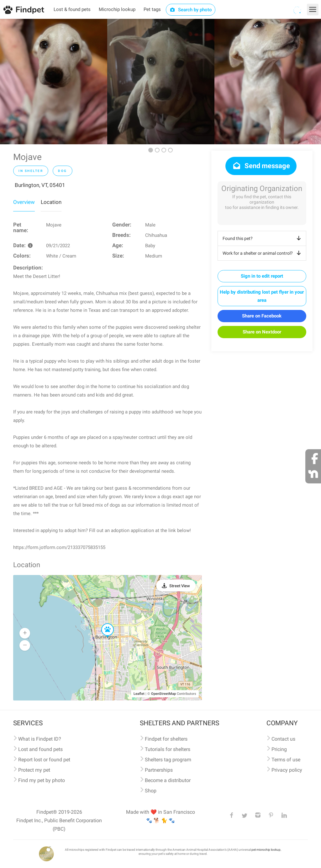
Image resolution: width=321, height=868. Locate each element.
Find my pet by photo (42, 780)
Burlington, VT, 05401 (40, 185)
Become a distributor (168, 780)
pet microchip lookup (266, 850)
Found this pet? (263, 238)
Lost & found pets (72, 9)
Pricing (279, 749)
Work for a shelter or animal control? (263, 253)
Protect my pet (34, 770)
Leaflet (139, 694)
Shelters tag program (168, 760)
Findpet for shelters (166, 739)
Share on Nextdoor (262, 332)
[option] (54, 82)
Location (51, 202)
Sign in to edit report (262, 276)
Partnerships (159, 770)
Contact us (283, 739)
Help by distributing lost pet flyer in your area (262, 296)
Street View (180, 586)
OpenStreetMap (163, 694)
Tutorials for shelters (168, 749)
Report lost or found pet (44, 760)
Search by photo (191, 10)
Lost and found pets (40, 749)
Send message (261, 166)
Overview (24, 202)
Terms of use (286, 760)
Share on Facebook (262, 316)
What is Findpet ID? (40, 739)
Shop (151, 791)
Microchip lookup (117, 9)
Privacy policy (287, 770)
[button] (103, 624)
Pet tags (152, 9)
